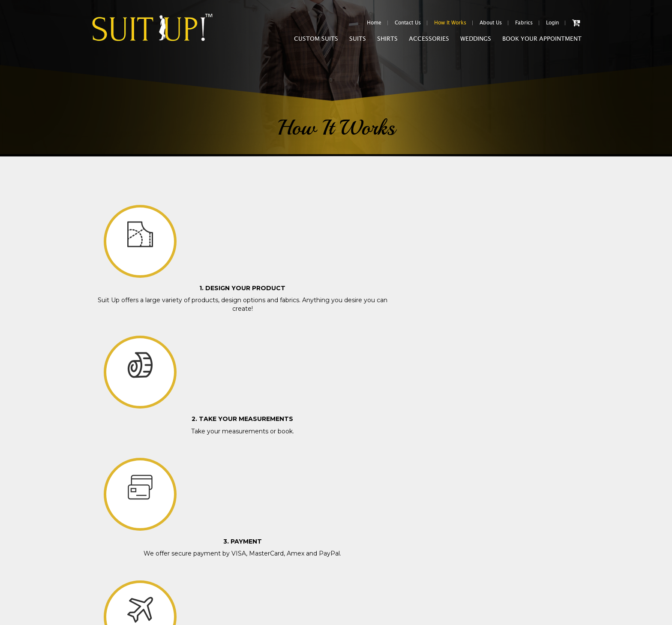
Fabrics (524, 23)
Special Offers (109, 524)
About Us (491, 23)
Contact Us (408, 23)
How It (450, 23)
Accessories (429, 42)
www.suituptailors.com (126, 622)
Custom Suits (316, 42)
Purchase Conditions (117, 472)
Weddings (476, 42)
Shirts (387, 42)
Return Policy (108, 511)
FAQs (99, 549)
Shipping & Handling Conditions (132, 498)
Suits (358, 42)
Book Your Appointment (542, 42)
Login (552, 23)
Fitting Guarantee (113, 485)
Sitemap (102, 575)
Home (374, 23)
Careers (101, 536)
